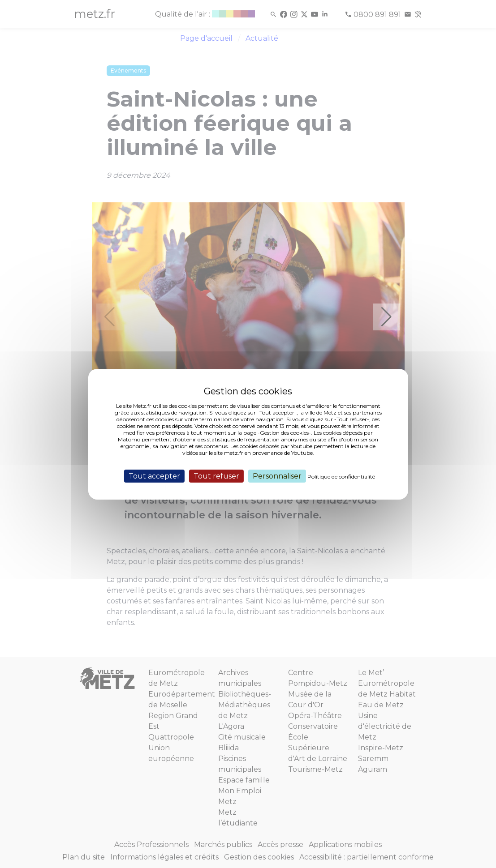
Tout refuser (216, 476)
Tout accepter (154, 476)
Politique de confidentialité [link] (341, 476)
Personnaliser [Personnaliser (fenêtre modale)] (277, 476)
